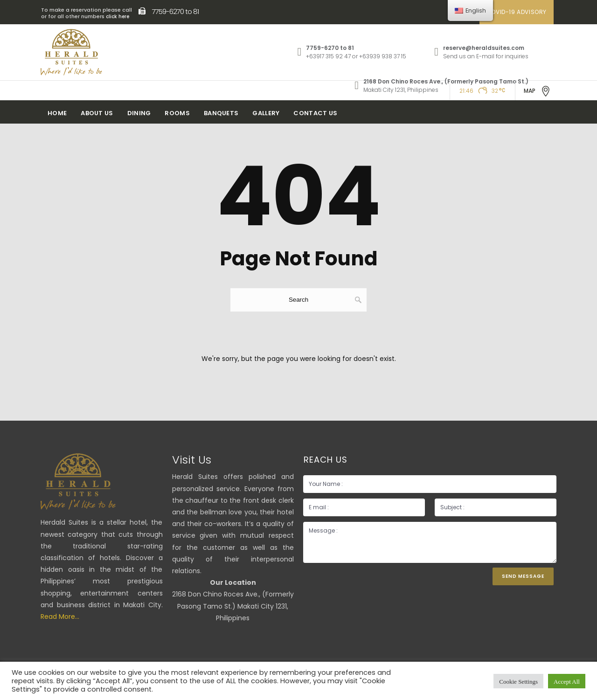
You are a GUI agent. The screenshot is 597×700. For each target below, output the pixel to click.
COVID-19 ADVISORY (517, 12)
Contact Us (315, 113)
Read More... (60, 617)
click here (118, 17)
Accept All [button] (567, 681)
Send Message (523, 576)
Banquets (221, 113)
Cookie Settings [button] (518, 681)
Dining (139, 113)
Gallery (266, 113)
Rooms (177, 113)
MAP (538, 91)
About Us (97, 113)
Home (57, 113)
